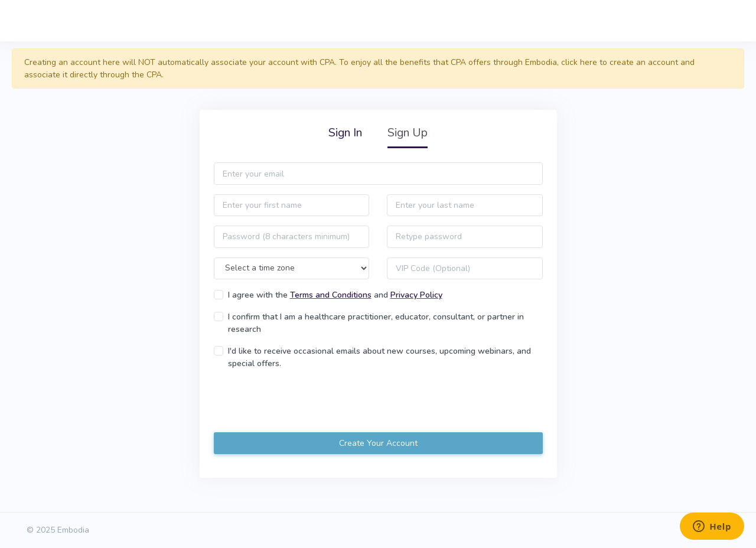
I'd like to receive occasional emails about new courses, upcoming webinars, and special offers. (379, 357)
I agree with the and (335, 295)
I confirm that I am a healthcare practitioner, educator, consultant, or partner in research (376, 323)
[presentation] (304, 402)
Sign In (345, 133)
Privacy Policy (416, 295)
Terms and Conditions (331, 295)
